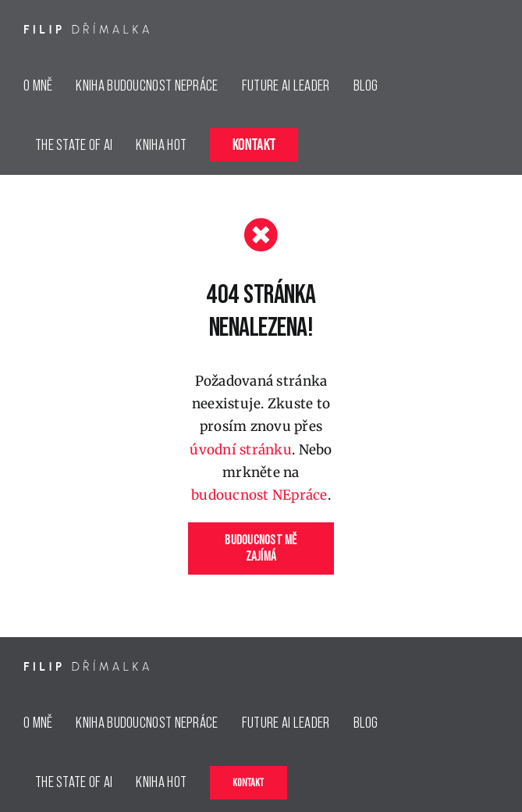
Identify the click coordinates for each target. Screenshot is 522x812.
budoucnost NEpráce (259, 495)
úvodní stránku (241, 450)
